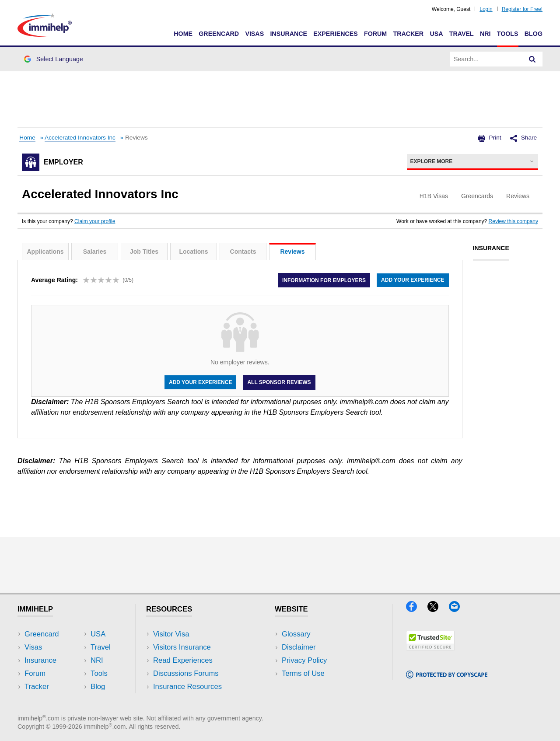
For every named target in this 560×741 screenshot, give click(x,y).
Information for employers (324, 280)
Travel (462, 34)
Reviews (292, 252)
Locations (193, 252)
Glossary (296, 634)
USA (436, 34)
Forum (375, 34)
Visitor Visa (171, 634)
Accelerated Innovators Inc (80, 138)
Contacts (243, 252)
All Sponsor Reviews (279, 382)
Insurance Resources (187, 687)
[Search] (532, 59)
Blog (534, 34)
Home (183, 34)
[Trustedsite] (430, 648)
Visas (254, 34)
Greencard (219, 34)
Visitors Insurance (182, 647)
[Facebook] (417, 609)
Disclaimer (299, 647)
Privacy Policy (304, 660)
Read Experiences (183, 660)
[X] (438, 609)
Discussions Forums (186, 673)
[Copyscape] (447, 676)
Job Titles (144, 252)
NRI (485, 34)
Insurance (289, 34)
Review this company (513, 221)
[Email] (458, 609)
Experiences (335, 34)
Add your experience (413, 280)
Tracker (408, 34)
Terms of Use (303, 673)
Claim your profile (95, 221)
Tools (508, 34)
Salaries (95, 252)
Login (486, 9)
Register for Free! (522, 9)
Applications (45, 252)
